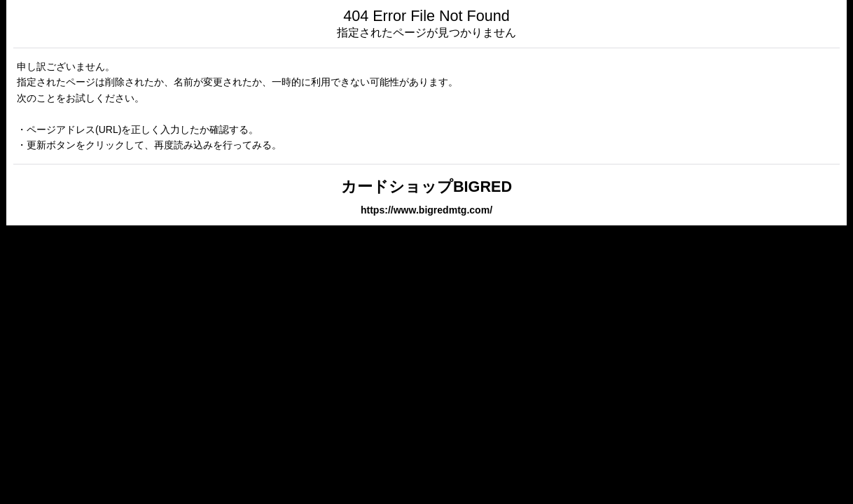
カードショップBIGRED (426, 187)
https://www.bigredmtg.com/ (426, 210)
